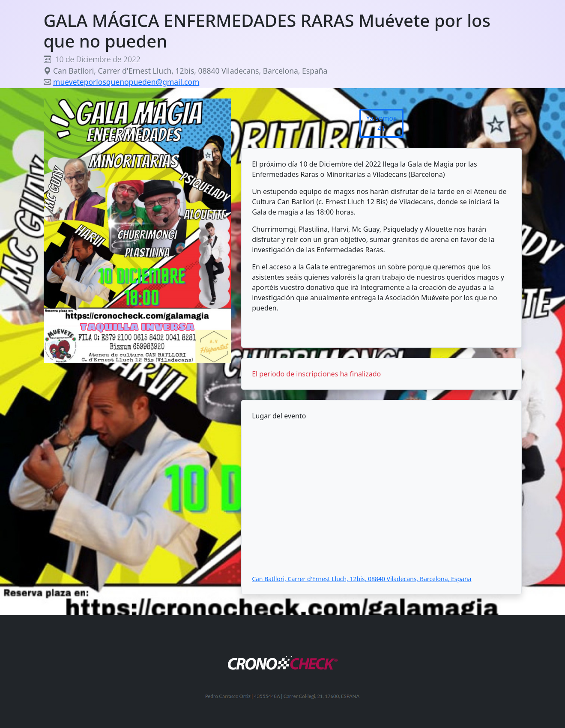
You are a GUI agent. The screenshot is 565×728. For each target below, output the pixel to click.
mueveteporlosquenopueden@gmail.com (126, 82)
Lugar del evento (279, 416)
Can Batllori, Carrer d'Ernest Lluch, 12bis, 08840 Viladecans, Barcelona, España (362, 579)
